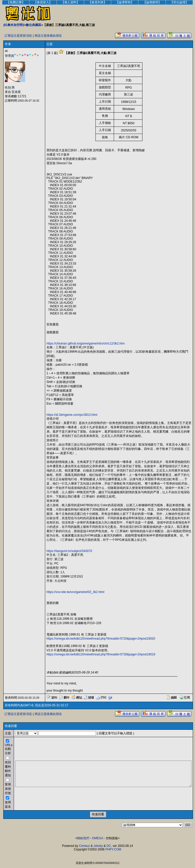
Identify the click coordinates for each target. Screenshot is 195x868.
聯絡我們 (83, 838)
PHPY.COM (113, 849)
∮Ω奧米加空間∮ (14, 25)
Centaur (84, 846)
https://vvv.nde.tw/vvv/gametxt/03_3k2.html (75, 592)
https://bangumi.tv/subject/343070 (69, 551)
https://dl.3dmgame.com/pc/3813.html (72, 415)
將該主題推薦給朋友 (48, 36)
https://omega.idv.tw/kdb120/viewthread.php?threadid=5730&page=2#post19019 (101, 654)
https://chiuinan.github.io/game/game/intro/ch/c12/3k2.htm (86, 343)
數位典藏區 (34, 25)
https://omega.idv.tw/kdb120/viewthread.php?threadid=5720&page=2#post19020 (101, 639)
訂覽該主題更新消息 (18, 36)
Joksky (98, 846)
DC (109, 846)
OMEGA (97, 838)
